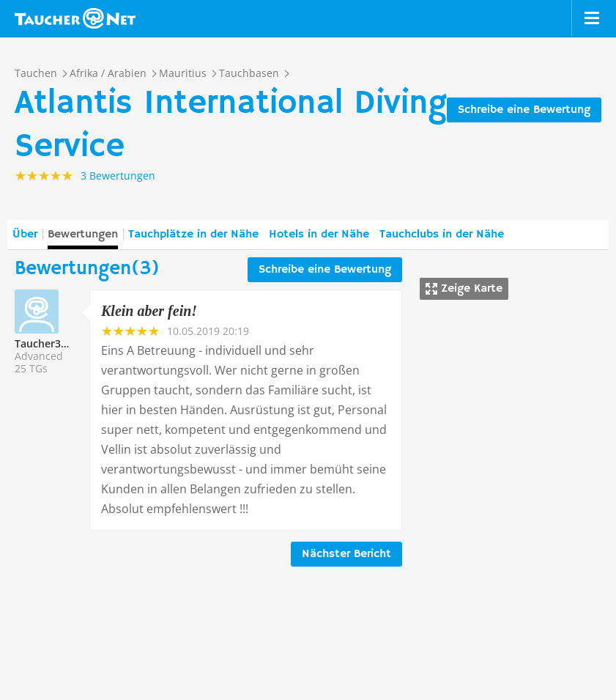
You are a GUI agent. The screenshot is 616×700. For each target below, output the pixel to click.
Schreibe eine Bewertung (524, 110)
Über (25, 235)
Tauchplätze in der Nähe (193, 235)
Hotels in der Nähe (319, 235)
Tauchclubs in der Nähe (442, 235)
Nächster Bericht (346, 554)
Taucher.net (75, 18)
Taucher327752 (52, 343)
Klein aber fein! (149, 311)
